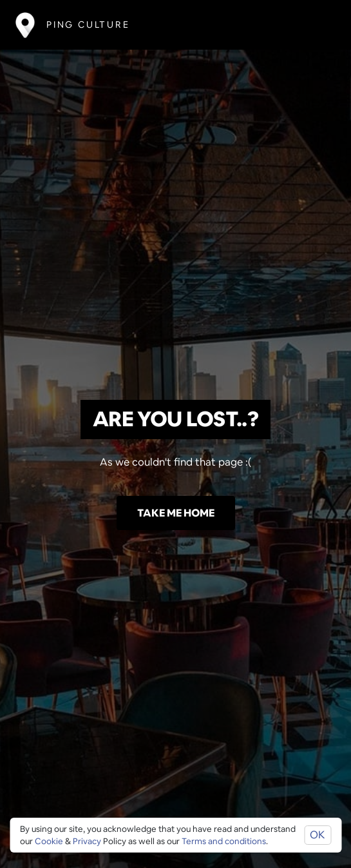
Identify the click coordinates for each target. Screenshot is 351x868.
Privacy (87, 841)
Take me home (176, 513)
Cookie (49, 841)
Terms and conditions (224, 841)
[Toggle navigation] (317, 25)
